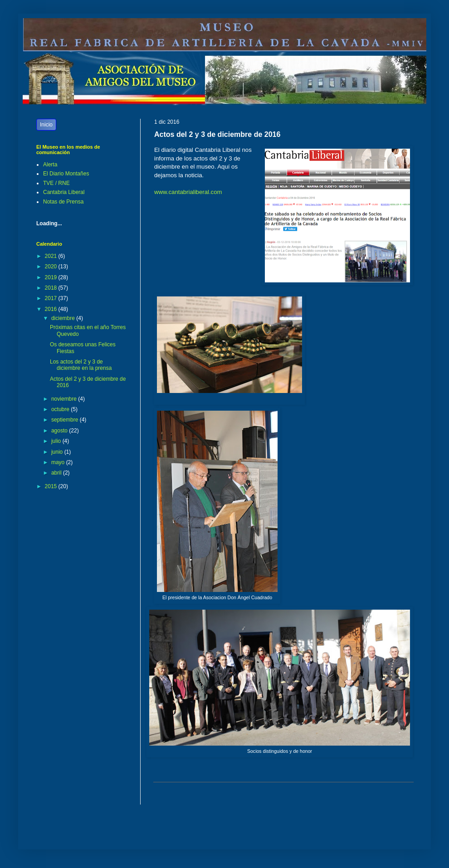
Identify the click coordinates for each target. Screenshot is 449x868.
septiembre (66, 420)
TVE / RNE (56, 183)
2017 (52, 298)
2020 (52, 267)
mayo (59, 462)
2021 (52, 256)
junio (58, 452)
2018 (52, 288)
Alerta (50, 165)
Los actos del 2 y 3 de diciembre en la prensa (81, 365)
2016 (52, 309)
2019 (52, 277)
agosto (60, 431)
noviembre (65, 399)
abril (57, 473)
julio (57, 441)
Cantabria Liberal (64, 192)
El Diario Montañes (66, 174)
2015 (52, 486)
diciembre (64, 318)
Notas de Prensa (63, 202)
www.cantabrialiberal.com (188, 192)
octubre (61, 409)
